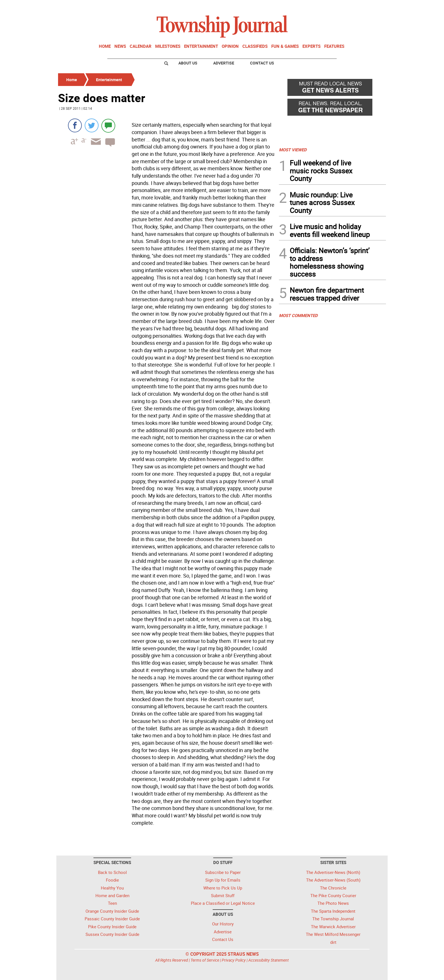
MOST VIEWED (293, 150)
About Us (188, 63)
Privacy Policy (234, 960)
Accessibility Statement (269, 960)
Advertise (224, 63)
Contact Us (262, 63)
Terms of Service (205, 960)
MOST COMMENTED (298, 315)
